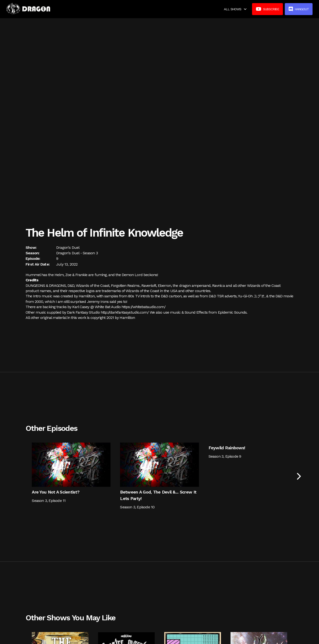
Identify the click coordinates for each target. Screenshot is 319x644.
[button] (235, 9)
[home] (28, 9)
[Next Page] (298, 476)
